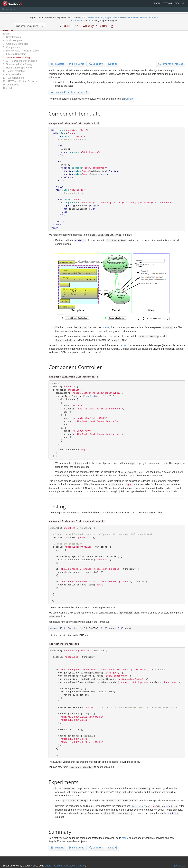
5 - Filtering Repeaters (15, 54)
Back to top (179, 866)
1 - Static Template (13, 40)
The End (7, 88)
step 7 (125, 838)
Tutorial (68, 26)
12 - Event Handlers (13, 78)
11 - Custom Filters (13, 74)
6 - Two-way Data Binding (95, 26)
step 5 (126, 345)
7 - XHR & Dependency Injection (20, 61)
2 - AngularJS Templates (16, 44)
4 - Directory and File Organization (21, 51)
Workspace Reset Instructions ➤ (69, 92)
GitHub (129, 99)
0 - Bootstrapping (12, 37)
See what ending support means (104, 17)
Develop (167, 3)
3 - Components (11, 47)
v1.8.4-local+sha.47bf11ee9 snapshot (65, 866)
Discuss (179, 3)
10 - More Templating (14, 71)
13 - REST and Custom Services (20, 81)
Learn (156, 3)
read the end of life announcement (141, 17)
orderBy (106, 327)
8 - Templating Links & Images (19, 64)
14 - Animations (11, 85)
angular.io (79, 21)
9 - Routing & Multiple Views (18, 68)
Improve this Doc (171, 64)
